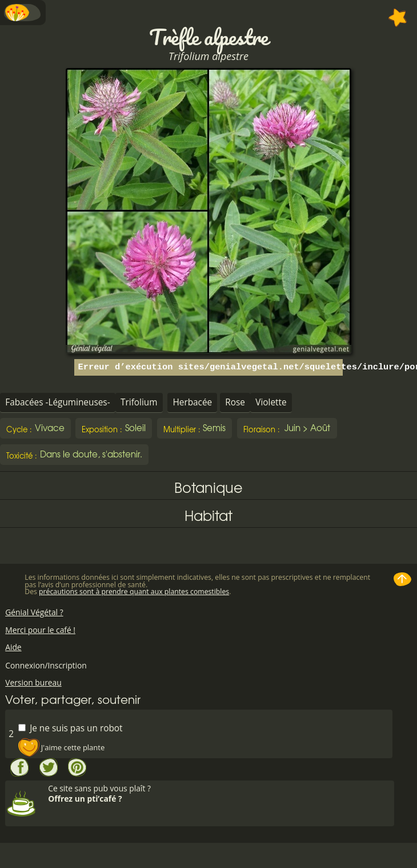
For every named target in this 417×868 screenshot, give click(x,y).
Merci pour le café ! (40, 630)
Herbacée (192, 402)
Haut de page (403, 579)
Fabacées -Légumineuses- (57, 402)
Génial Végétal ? (34, 612)
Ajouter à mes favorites (398, 18)
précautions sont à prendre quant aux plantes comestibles (134, 592)
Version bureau (33, 682)
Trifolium (139, 402)
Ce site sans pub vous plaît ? (220, 793)
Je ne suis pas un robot (70, 728)
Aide (13, 647)
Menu (23, 13)
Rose (235, 402)
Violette (271, 402)
